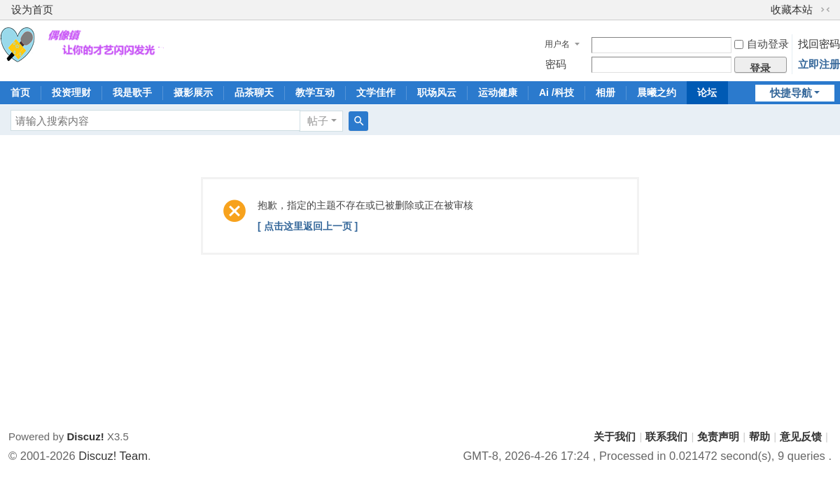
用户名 (557, 44)
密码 (556, 64)
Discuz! (85, 436)
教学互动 (315, 92)
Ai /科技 (556, 92)
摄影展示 (193, 92)
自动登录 (762, 44)
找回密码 (819, 44)
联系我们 (666, 436)
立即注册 (819, 64)
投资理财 (71, 92)
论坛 (707, 92)
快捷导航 (791, 93)
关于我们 (615, 436)
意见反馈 (801, 436)
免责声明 (718, 436)
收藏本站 (792, 9)
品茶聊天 (254, 92)
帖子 (318, 121)
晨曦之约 (657, 92)
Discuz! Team (113, 456)
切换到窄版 (825, 10)
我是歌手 (132, 92)
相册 (605, 92)
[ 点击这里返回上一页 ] (308, 226)
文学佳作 (376, 92)
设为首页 (32, 9)
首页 (20, 92)
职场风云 (437, 92)
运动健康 (498, 92)
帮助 (759, 436)
